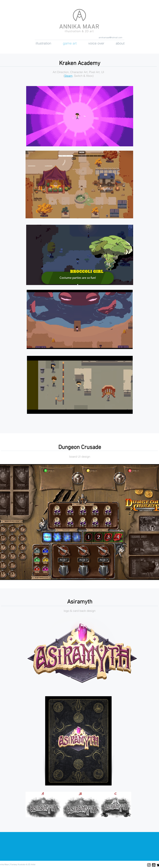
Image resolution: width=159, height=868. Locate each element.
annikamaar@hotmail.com (110, 37)
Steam (68, 76)
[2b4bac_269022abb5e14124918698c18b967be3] (154, 865)
